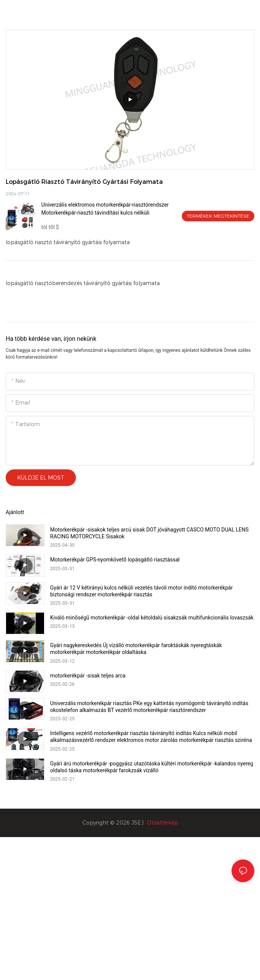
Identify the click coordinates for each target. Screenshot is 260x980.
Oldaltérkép (162, 823)
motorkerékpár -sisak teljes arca (88, 676)
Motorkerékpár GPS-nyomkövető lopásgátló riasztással (115, 560)
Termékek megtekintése (218, 216)
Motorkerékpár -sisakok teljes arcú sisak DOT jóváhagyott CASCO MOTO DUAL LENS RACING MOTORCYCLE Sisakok (149, 533)
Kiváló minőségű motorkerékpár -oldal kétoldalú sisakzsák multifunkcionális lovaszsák (152, 618)
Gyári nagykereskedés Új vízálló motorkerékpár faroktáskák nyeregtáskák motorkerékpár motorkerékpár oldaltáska (136, 649)
